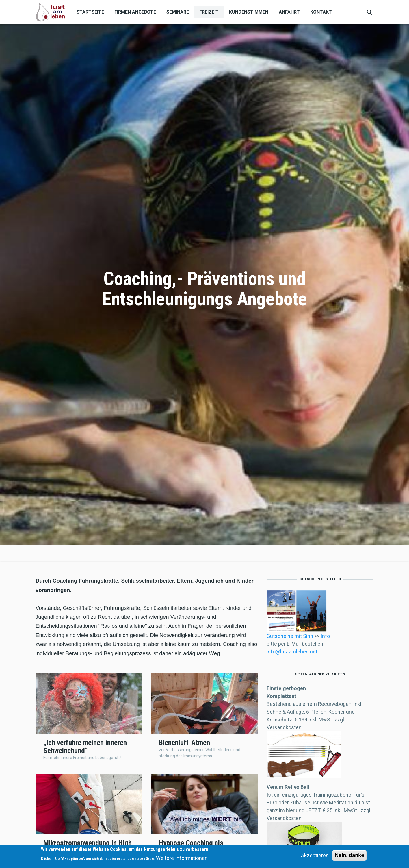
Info (325, 636)
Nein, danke (349, 855)
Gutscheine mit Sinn (290, 636)
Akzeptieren (315, 855)
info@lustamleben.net (292, 652)
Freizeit (209, 12)
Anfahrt (289, 12)
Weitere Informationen (182, 858)
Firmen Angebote (135, 12)
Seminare (178, 12)
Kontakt (321, 12)
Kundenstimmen (249, 12)
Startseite (90, 12)
